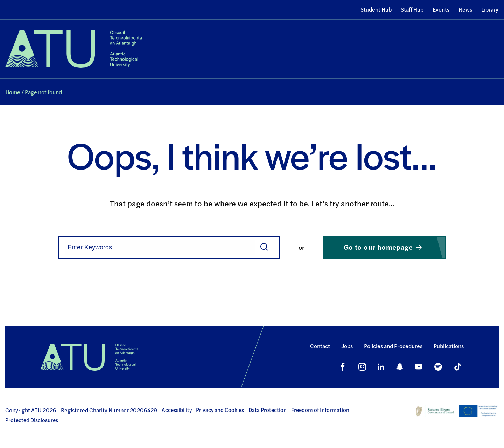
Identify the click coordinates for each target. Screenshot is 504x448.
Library (490, 9)
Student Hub (376, 9)
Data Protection (268, 410)
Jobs (347, 346)
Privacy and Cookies (220, 410)
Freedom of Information (320, 410)
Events (441, 9)
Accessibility (177, 410)
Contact (320, 346)
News (465, 9)
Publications (449, 346)
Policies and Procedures (393, 346)
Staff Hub (412, 9)
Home (13, 92)
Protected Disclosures (32, 420)
